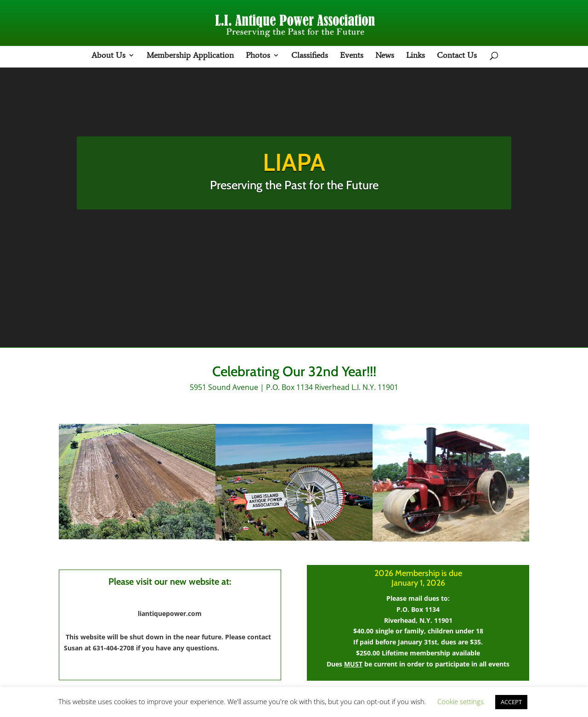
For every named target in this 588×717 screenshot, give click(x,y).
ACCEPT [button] (511, 702)
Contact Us (457, 56)
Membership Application (190, 56)
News (385, 56)
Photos (258, 56)
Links (416, 56)
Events (352, 56)
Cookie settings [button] (461, 701)
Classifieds (310, 56)
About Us (108, 56)
